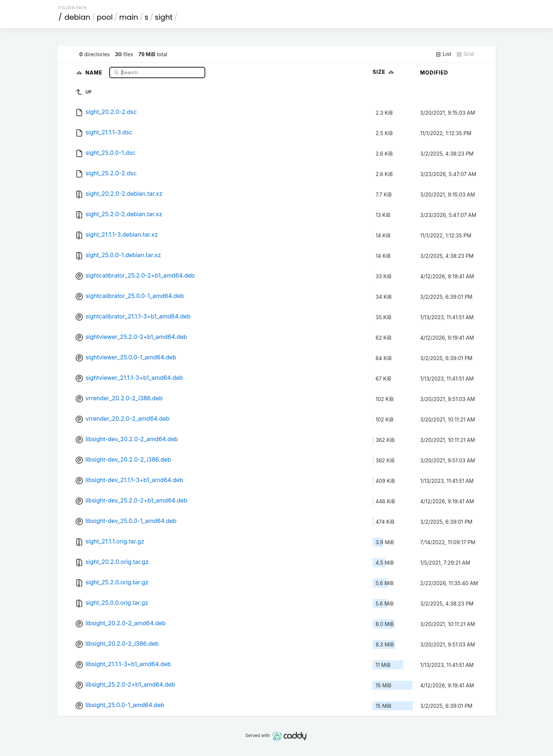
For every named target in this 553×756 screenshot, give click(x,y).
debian (78, 17)
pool (105, 17)
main (129, 17)
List (443, 54)
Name (95, 72)
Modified (434, 72)
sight (164, 17)
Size (384, 72)
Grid (465, 54)
